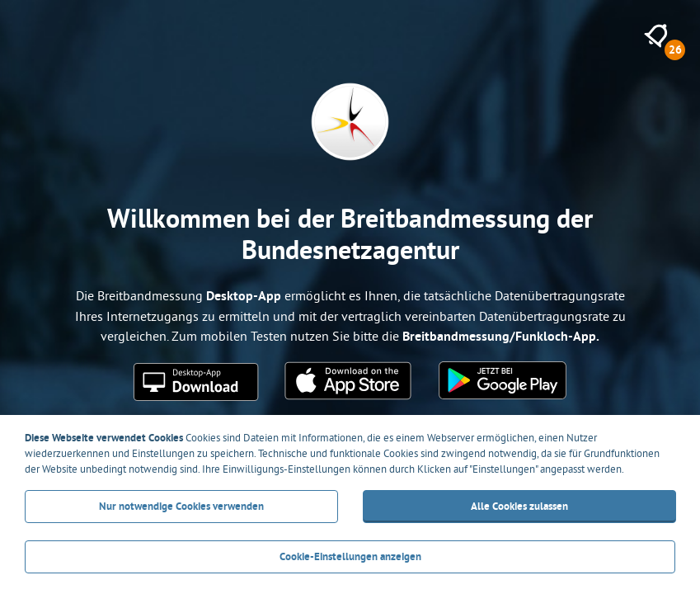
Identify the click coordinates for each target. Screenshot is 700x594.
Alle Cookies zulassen (519, 506)
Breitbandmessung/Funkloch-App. (501, 336)
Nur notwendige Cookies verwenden (181, 506)
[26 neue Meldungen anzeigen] (656, 36)
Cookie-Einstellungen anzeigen (350, 556)
